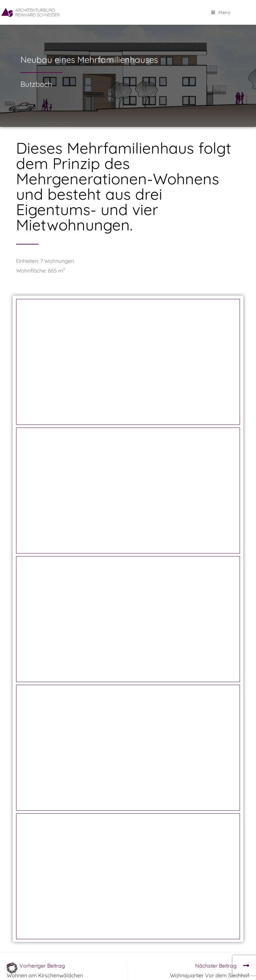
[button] (12, 968)
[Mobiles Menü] (221, 12)
